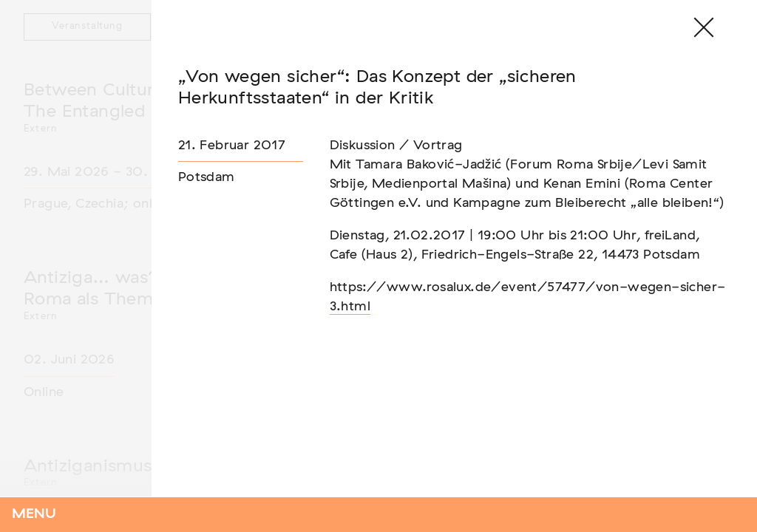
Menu (34, 514)
